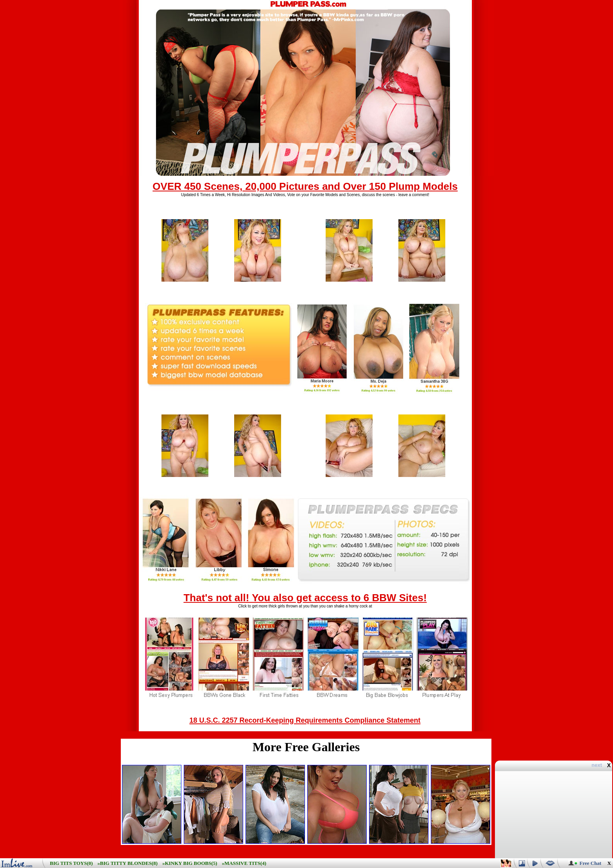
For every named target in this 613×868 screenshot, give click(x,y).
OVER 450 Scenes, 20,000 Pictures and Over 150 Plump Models (305, 186)
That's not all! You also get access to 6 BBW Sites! (305, 598)
